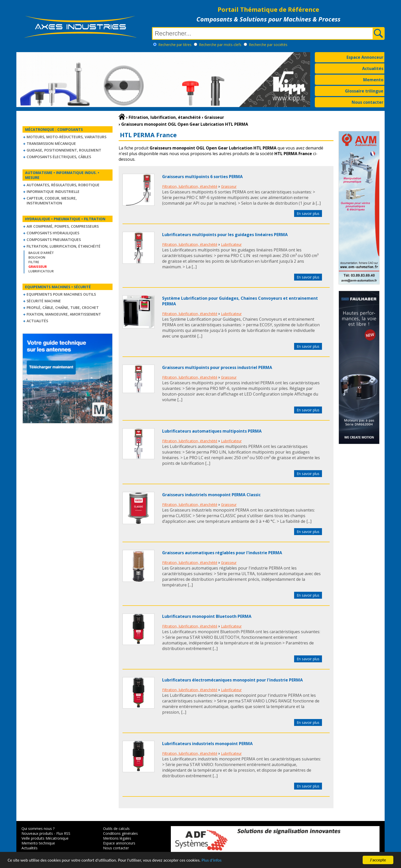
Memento (373, 80)
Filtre (34, 262)
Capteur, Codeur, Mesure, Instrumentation (52, 201)
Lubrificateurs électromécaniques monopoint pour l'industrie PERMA (232, 680)
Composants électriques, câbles (59, 157)
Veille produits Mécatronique (45, 838)
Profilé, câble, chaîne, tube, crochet (63, 308)
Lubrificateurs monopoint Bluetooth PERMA (207, 616)
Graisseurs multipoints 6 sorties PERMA (202, 177)
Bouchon (37, 257)
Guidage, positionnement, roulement (64, 150)
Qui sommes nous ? (38, 829)
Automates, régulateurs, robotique (63, 185)
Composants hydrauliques (53, 233)
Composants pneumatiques (54, 240)
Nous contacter (367, 102)
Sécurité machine (44, 301)
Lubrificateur (41, 271)
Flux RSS (63, 833)
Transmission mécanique (51, 143)
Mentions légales (117, 838)
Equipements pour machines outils (61, 294)
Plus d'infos (211, 862)
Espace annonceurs (119, 843)
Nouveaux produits (37, 833)
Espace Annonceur (365, 57)
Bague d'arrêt (41, 253)
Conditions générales (120, 833)
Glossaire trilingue (364, 91)
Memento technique (38, 843)
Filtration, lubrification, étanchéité (64, 246)
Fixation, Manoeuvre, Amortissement (64, 314)
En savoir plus (308, 213)
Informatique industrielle (53, 192)
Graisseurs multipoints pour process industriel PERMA (217, 367)
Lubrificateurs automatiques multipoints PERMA (212, 431)
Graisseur (229, 186)
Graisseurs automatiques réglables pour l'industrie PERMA (222, 553)
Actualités (373, 68)
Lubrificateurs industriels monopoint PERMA (207, 744)
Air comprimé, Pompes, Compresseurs (63, 226)
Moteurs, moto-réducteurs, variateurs (66, 137)
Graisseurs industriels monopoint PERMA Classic (211, 495)
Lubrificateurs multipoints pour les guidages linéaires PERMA (225, 235)
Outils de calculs (116, 829)
